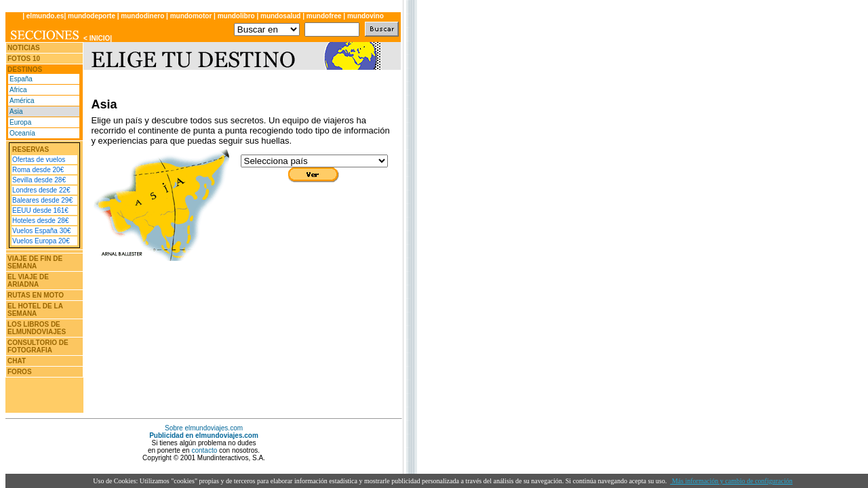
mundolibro (236, 16)
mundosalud (281, 16)
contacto (204, 450)
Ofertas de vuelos (39, 160)
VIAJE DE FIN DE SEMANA (35, 262)
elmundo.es (45, 16)
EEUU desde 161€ (40, 210)
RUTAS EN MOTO (36, 295)
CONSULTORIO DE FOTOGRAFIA (38, 346)
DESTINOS (25, 69)
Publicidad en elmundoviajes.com (204, 435)
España (21, 79)
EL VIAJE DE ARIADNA (28, 281)
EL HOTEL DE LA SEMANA (35, 310)
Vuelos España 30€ (41, 231)
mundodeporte (92, 16)
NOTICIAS (24, 48)
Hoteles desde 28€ (40, 221)
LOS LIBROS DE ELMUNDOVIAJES (37, 328)
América (22, 101)
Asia (16, 111)
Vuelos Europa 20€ (41, 241)
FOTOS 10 (24, 59)
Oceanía (22, 133)
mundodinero (142, 16)
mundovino (366, 16)
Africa (18, 90)
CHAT (17, 361)
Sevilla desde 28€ (39, 180)
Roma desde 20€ (38, 170)
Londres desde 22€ (41, 190)
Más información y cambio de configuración (731, 481)
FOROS (20, 372)
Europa (20, 122)
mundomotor (191, 16)
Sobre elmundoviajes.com (204, 428)
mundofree (325, 16)
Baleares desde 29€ (42, 200)
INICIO (100, 38)
